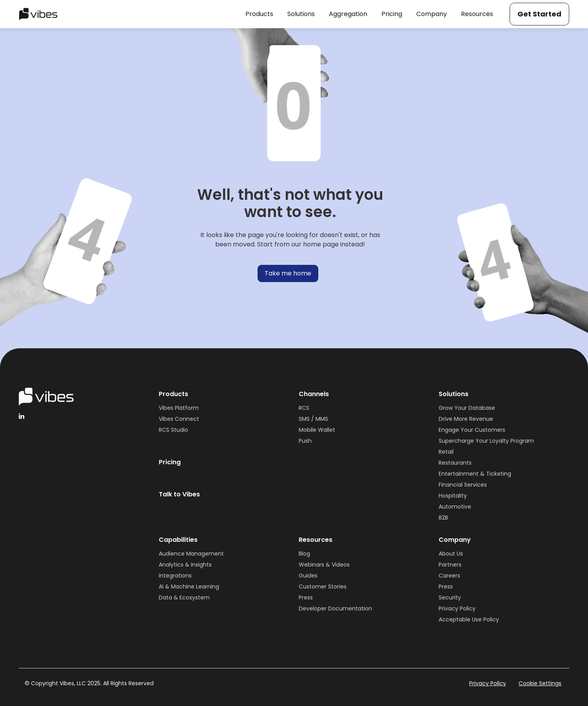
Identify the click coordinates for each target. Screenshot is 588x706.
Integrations (175, 576)
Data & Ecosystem (184, 597)
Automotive (455, 507)
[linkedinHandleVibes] (22, 416)
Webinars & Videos (324, 565)
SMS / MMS (313, 419)
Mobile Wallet (317, 430)
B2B (443, 518)
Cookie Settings (540, 683)
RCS (304, 408)
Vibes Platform (179, 408)
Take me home (288, 273)
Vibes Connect (179, 419)
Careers (449, 576)
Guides (308, 576)
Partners (450, 565)
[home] (38, 14)
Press (306, 597)
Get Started (539, 14)
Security (450, 597)
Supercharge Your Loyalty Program (486, 441)
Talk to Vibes (179, 494)
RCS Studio (173, 430)
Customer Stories (323, 587)
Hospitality (453, 496)
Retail (446, 452)
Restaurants (455, 463)
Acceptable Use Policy (469, 619)
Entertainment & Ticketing (475, 474)
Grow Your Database (467, 408)
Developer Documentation (335, 608)
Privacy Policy (457, 608)
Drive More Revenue (466, 419)
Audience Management (191, 554)
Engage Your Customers (472, 430)
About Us (451, 554)
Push (305, 441)
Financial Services (463, 485)
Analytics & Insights (185, 565)
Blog (304, 554)
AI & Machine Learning (189, 587)
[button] (259, 14)
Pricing (170, 462)
